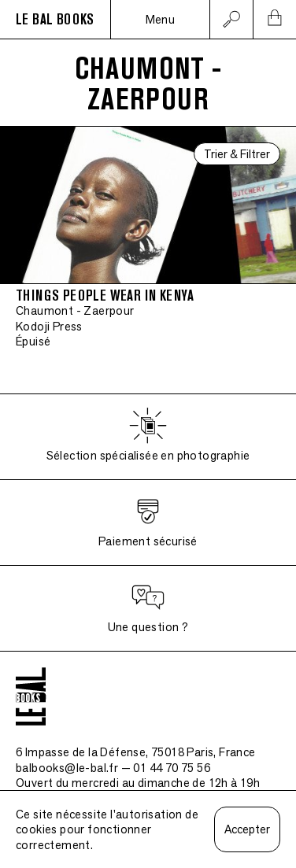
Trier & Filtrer (237, 154)
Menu (161, 19)
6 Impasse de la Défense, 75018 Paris (136, 752)
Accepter (247, 829)
